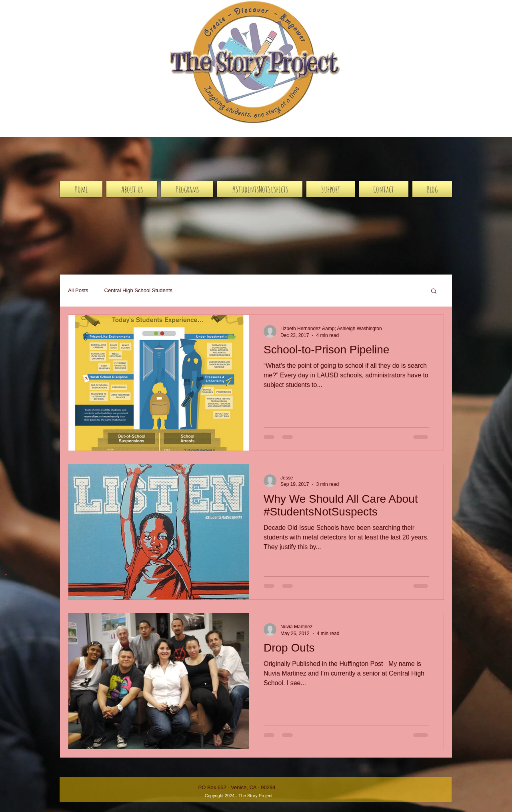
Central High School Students (139, 290)
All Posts (78, 290)
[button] (434, 292)
